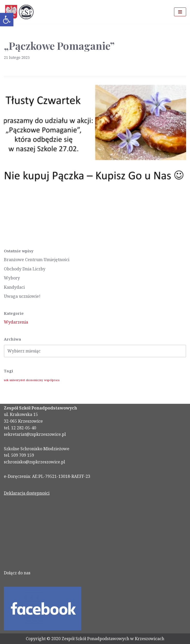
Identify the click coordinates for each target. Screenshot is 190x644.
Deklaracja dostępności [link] (27, 493)
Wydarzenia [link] (16, 322)
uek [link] (6, 380)
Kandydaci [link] (14, 287)
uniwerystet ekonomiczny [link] (26, 380)
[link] (7, 20)
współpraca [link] (52, 380)
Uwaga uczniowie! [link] (22, 296)
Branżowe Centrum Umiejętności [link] (37, 260)
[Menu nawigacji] (180, 12)
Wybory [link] (12, 278)
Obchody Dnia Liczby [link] (25, 269)
